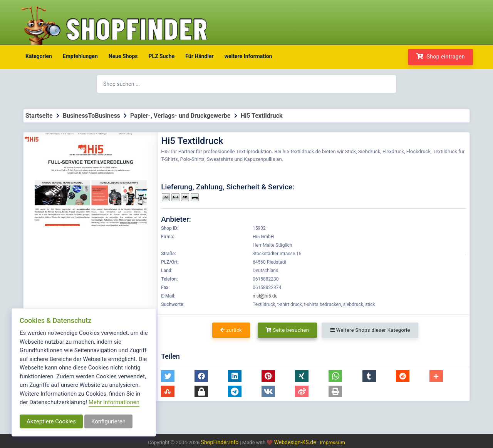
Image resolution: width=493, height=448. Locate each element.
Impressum (332, 442)
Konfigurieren (108, 421)
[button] (168, 376)
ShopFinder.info (220, 442)
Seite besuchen (288, 330)
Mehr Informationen (114, 402)
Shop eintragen (441, 56)
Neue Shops (123, 56)
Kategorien (39, 56)
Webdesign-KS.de (296, 442)
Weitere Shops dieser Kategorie (370, 330)
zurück (231, 330)
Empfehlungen (80, 56)
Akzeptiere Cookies (51, 421)
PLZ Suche (162, 56)
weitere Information (248, 56)
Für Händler (199, 56)
